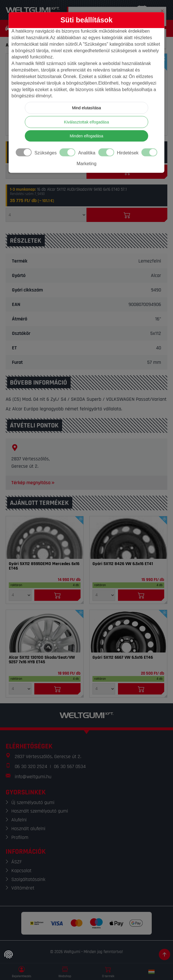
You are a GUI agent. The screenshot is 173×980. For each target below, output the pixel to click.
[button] (162, 10)
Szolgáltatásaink (28, 879)
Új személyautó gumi (33, 802)
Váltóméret (23, 888)
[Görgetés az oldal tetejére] (164, 954)
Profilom (20, 837)
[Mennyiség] (46, 215)
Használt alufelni (28, 829)
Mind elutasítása (87, 108)
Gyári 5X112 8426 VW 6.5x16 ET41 (123, 564)
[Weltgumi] (33, 10)
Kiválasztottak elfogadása (87, 122)
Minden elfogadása (87, 136)
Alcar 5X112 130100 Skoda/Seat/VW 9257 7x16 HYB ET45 (42, 660)
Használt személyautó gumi (40, 811)
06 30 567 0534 (70, 766)
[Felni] (45, 538)
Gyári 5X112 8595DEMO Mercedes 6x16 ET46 (44, 566)
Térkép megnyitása (33, 483)
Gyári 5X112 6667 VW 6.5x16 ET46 (123, 658)
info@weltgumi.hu (33, 777)
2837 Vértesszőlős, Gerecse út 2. (48, 756)
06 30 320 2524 (31, 766)
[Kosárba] (127, 215)
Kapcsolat (21, 871)
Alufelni (19, 820)
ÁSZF (17, 862)
